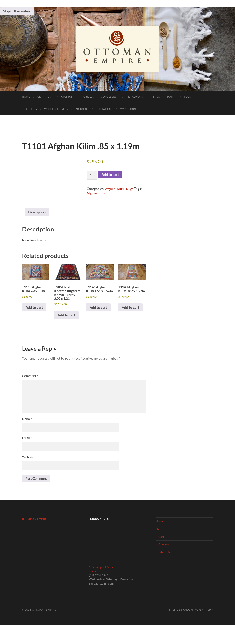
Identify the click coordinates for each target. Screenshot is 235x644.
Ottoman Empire (35, 526)
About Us (82, 109)
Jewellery (109, 97)
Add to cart (110, 174)
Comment (30, 383)
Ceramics (44, 97)
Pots (171, 97)
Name (27, 426)
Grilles (89, 97)
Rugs (187, 97)
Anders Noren (193, 617)
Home (26, 97)
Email (27, 445)
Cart (161, 544)
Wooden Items (55, 109)
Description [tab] (37, 212)
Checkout (165, 552)
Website (28, 464)
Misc (157, 97)
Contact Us (104, 109)
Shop (159, 536)
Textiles (28, 109)
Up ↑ (210, 617)
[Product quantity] (92, 175)
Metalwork (135, 97)
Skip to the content (17, 11)
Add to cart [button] (34, 310)
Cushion (67, 97)
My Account (129, 109)
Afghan (111, 189)
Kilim (122, 189)
